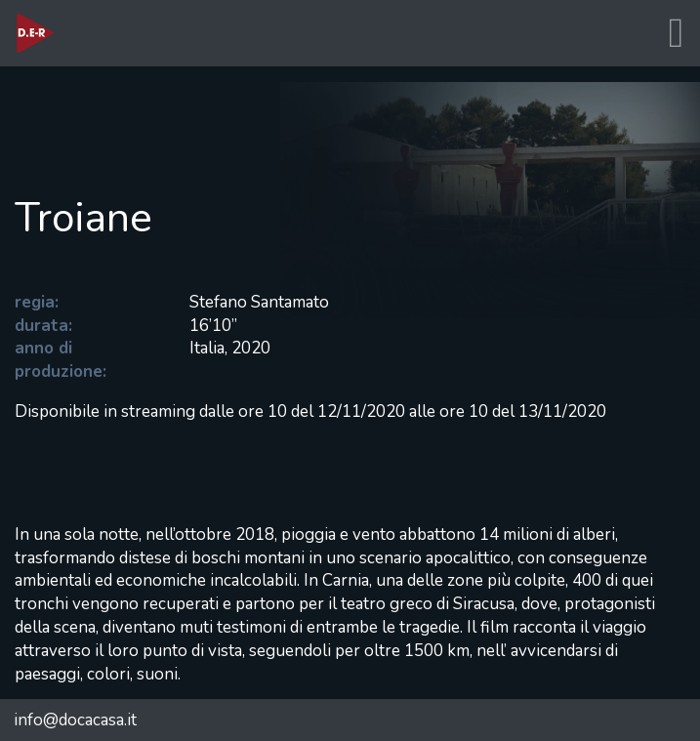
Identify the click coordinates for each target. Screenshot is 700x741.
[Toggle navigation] (676, 34)
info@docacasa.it (75, 720)
